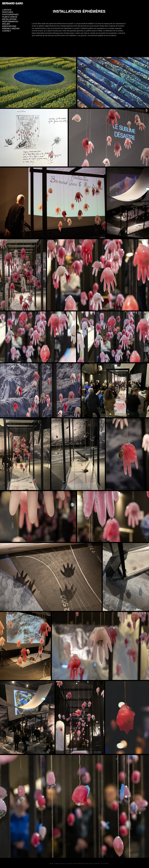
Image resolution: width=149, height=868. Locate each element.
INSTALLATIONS (9, 19)
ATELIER (6, 24)
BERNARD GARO (13, 3)
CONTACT (7, 31)
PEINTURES (8, 12)
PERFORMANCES (10, 22)
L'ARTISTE (7, 10)
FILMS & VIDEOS (10, 17)
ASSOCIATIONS (9, 26)
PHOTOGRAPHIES (10, 14)
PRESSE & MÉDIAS (11, 29)
